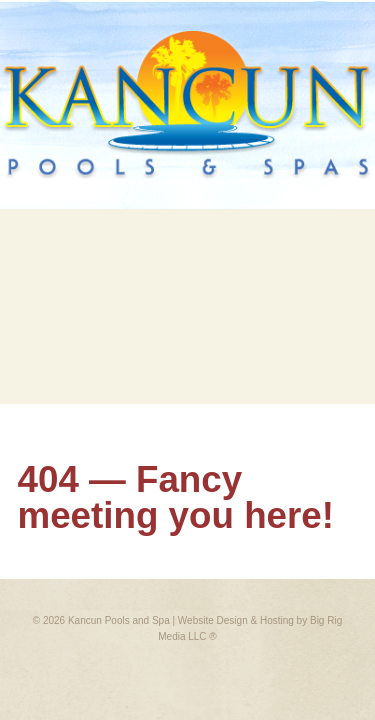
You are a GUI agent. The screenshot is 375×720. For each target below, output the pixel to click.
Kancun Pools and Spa (118, 620)
